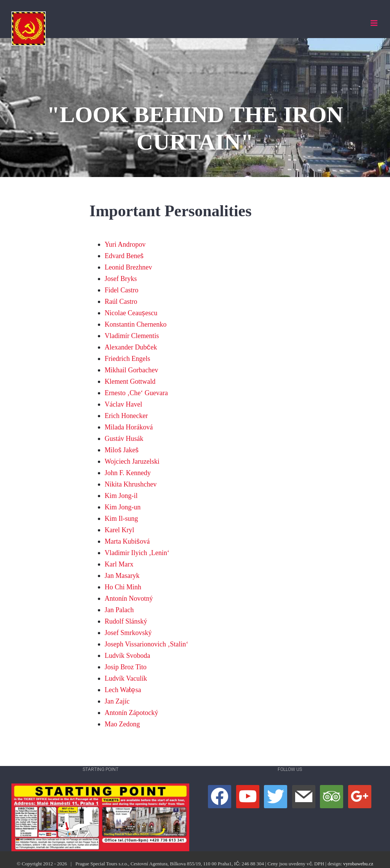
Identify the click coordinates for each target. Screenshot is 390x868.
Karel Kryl (119, 530)
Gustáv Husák (124, 438)
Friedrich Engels (127, 358)
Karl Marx (119, 564)
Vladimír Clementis (132, 336)
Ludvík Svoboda (128, 655)
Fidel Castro (122, 290)
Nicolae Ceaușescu (131, 313)
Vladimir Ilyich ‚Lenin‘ (137, 553)
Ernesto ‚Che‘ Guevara (136, 393)
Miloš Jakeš (122, 450)
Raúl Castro (121, 301)
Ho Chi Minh (123, 587)
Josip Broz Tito (126, 667)
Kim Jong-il (121, 495)
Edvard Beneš (124, 256)
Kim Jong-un (123, 507)
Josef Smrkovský (128, 633)
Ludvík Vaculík (126, 678)
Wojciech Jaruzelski (132, 461)
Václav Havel (123, 404)
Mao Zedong (122, 724)
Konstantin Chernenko (136, 324)
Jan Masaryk (122, 575)
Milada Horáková (129, 427)
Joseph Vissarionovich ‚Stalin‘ (147, 644)
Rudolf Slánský (126, 621)
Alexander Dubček (131, 347)
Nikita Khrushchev (131, 484)
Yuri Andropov (125, 244)
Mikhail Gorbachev (131, 370)
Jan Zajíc (117, 701)
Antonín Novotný (129, 598)
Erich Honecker (126, 416)
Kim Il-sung (121, 518)
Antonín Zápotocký (131, 712)
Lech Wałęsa (123, 690)
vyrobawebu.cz (358, 864)
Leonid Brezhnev (128, 267)
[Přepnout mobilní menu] (375, 23)
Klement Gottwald (130, 381)
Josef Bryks (121, 278)
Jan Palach (119, 610)
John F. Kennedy (128, 473)
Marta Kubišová (127, 541)
